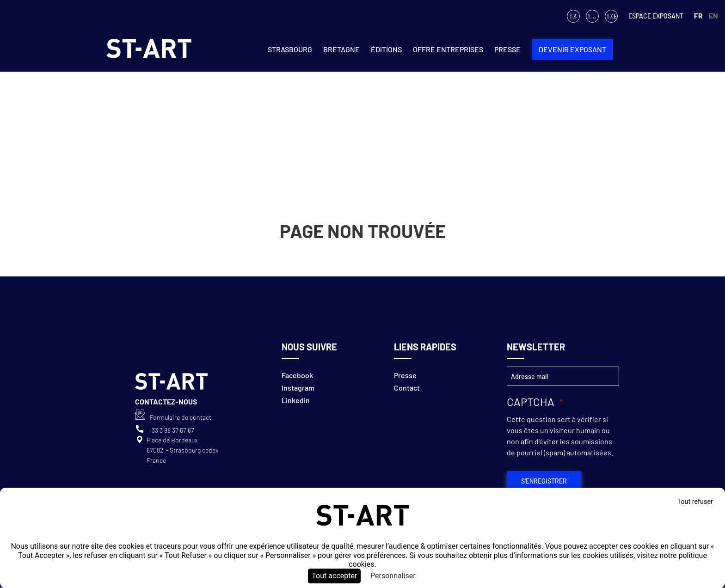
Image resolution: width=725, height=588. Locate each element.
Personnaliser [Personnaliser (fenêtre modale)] (393, 576)
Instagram (298, 388)
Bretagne (341, 49)
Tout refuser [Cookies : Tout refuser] (695, 502)
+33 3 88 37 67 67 (171, 430)
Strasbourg (290, 49)
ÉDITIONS (386, 49)
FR (698, 15)
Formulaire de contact (181, 417)
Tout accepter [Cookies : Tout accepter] (334, 576)
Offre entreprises (448, 49)
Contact (407, 388)
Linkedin (296, 400)
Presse (507, 49)
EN (713, 15)
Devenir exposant (572, 49)
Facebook (297, 375)
